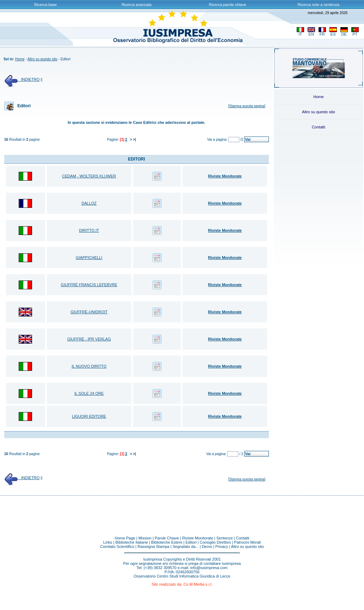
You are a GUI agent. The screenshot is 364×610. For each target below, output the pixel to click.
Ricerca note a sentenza (319, 5)
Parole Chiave (167, 538)
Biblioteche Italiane (132, 542)
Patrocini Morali (247, 542)
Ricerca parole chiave (228, 5)
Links (108, 542)
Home (20, 59)
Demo (207, 546)
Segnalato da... (186, 546)
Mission (145, 538)
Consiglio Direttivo (215, 542)
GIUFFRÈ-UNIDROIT (89, 312)
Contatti (319, 127)
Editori (191, 542)
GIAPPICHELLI (89, 258)
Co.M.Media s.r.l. (198, 584)
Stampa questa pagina (247, 106)
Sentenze (224, 538)
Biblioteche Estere (167, 542)
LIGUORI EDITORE (89, 416)
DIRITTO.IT (89, 230)
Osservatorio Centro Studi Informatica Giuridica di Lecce (182, 576)
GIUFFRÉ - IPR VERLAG (89, 339)
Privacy (222, 546)
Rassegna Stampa (153, 546)
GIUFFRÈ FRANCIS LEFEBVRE (89, 285)
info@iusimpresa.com (209, 568)
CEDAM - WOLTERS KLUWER (89, 176)
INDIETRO (22, 79)
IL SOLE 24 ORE (89, 393)
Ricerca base (45, 5)
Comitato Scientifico (117, 546)
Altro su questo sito (42, 59)
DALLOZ (89, 203)
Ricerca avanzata (137, 5)
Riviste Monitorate (198, 538)
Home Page (125, 538)
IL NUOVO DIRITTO (89, 366)
